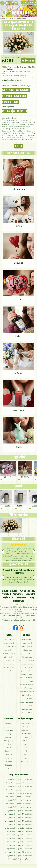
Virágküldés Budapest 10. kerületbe (18, 811)
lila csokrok (9, 650)
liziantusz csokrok (27, 681)
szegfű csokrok (27, 688)
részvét (9, 748)
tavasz (26, 741)
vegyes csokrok (27, 647)
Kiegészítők (18, 457)
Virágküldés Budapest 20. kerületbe (18, 845)
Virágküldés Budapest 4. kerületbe (19, 790)
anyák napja (26, 730)
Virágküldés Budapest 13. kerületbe (18, 821)
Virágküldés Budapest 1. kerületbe (19, 779)
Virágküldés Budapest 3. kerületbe (19, 786)
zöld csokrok (9, 660)
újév (26, 755)
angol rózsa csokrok (27, 702)
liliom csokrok (27, 657)
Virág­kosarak (22, 18)
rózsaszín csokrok (9, 647)
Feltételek (21, 598)
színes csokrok (9, 667)
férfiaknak (9, 755)
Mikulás (26, 758)
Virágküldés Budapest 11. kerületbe (18, 814)
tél (26, 751)
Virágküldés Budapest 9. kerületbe (19, 807)
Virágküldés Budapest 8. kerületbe (19, 804)
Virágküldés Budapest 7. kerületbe (19, 800)
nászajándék (20, 96)
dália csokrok (27, 695)
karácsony (26, 723)
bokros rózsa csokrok (27, 692)
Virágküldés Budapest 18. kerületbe (18, 838)
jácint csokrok (27, 654)
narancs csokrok (9, 654)
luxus (16, 102)
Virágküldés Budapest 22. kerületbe (18, 852)
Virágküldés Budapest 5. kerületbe (19, 793)
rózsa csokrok (27, 640)
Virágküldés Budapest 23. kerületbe (18, 856)
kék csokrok (9, 671)
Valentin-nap (26, 734)
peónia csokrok (27, 699)
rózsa (24, 111)
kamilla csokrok (27, 712)
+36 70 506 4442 (27, 591)
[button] (35, 471)
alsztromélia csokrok (27, 660)
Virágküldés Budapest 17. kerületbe (18, 835)
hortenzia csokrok (27, 685)
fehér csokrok (9, 643)
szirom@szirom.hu (10, 591)
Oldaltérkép (19, 601)
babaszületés (23, 90)
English (25, 2)
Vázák (19, 486)
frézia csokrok (27, 650)
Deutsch (33, 2)
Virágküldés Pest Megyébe (19, 859)
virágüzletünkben (8, 80)
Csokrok (13, 18)
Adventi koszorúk (26, 762)
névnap (9, 734)
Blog (32, 598)
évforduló (7, 96)
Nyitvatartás (18, 594)
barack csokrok (9, 664)
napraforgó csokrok (27, 674)
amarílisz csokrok (27, 678)
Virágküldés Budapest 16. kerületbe (18, 831)
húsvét (26, 727)
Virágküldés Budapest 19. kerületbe (18, 842)
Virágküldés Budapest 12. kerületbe (18, 818)
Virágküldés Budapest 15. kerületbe (18, 828)
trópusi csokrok (27, 667)
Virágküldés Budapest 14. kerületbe (18, 824)
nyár (26, 744)
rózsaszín (7, 111)
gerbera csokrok (27, 671)
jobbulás (9, 751)
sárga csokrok (9, 657)
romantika (9, 723)
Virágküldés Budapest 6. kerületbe (19, 797)
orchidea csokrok (27, 664)
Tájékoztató (8, 598)
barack (17, 111)
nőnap (26, 737)
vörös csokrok (9, 640)
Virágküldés (4, 18)
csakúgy (9, 762)
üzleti (9, 744)
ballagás (9, 765)
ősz (26, 748)
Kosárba (28, 61)
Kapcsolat (30, 594)
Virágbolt (7, 594)
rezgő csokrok (27, 709)
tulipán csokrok (27, 643)
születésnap (8, 90)
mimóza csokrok (27, 705)
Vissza (19, 146)
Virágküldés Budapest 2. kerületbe (19, 783)
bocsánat (7, 102)
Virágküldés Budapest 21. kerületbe (18, 849)
